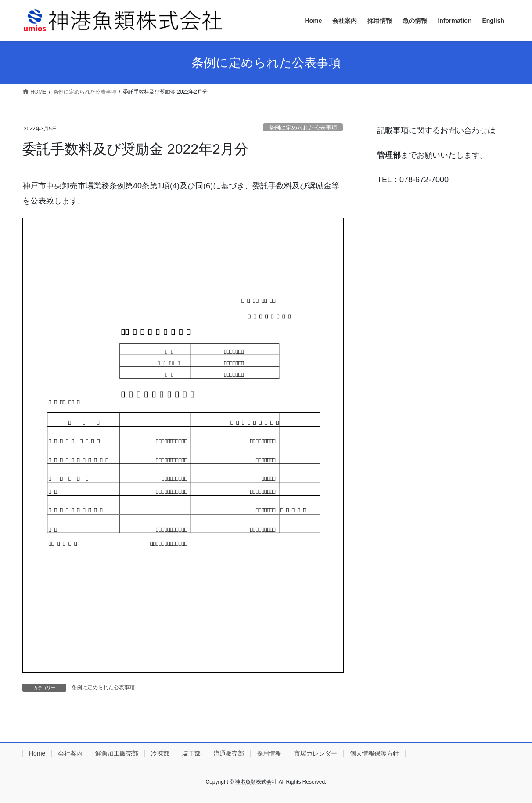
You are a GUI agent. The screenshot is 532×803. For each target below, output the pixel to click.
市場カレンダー (316, 753)
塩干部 (191, 753)
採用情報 (269, 753)
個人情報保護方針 (374, 753)
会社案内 (70, 753)
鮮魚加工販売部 (117, 753)
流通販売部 (229, 753)
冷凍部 (160, 753)
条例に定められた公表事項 (303, 128)
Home (37, 753)
